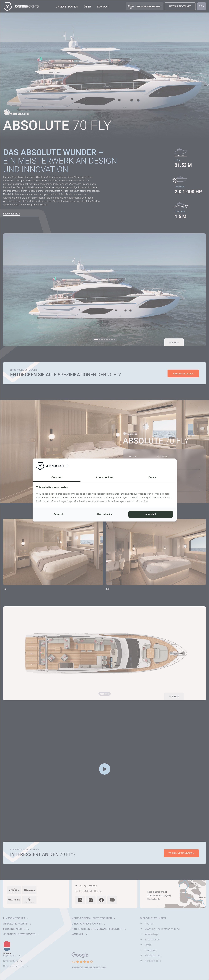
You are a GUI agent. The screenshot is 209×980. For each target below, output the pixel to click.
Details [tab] (152, 477)
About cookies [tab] (104, 477)
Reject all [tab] (58, 514)
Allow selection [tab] (105, 514)
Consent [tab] (57, 477)
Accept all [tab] (150, 514)
